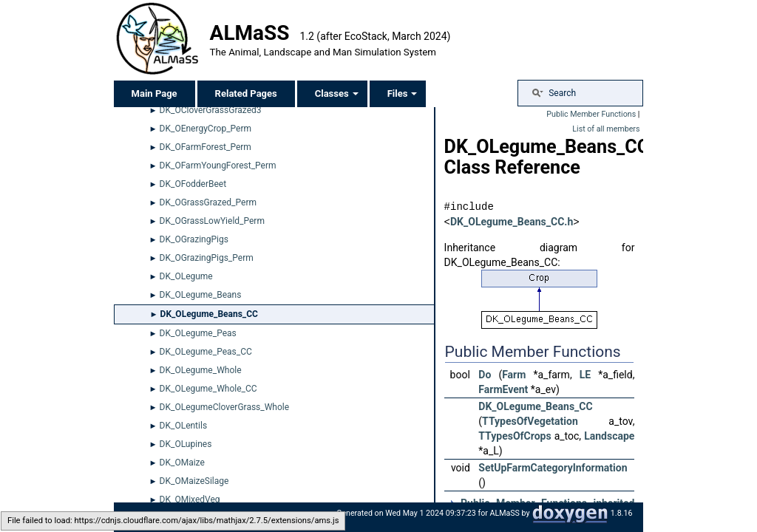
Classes (337, 93)
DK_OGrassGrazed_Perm (208, 202)
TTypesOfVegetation (530, 420)
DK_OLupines (186, 444)
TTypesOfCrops (515, 435)
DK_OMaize (182, 463)
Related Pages (246, 93)
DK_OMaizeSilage (194, 481)
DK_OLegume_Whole (201, 370)
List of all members (606, 129)
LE (585, 374)
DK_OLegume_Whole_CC (208, 389)
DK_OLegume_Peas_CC (206, 352)
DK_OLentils (183, 426)
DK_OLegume (186, 276)
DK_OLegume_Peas (198, 333)
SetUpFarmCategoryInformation (553, 467)
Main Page (155, 93)
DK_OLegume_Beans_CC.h (512, 222)
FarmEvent (503, 389)
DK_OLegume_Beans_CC (209, 314)
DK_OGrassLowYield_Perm (212, 221)
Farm (514, 374)
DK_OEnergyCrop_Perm (206, 129)
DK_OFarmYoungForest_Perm (218, 166)
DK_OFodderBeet (193, 184)
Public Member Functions (591, 114)
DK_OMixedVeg (190, 499)
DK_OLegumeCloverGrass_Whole (225, 407)
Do (485, 374)
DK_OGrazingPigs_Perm (207, 258)
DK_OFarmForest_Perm (206, 147)
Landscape (609, 435)
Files (403, 93)
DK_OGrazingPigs (194, 239)
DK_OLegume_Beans (201, 295)
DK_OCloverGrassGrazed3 (211, 110)
